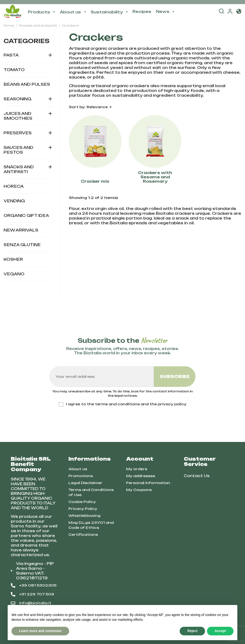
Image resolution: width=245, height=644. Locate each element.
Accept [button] (220, 631)
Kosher (13, 259)
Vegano (14, 274)
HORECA (14, 186)
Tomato (14, 70)
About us (78, 469)
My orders (137, 469)
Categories (27, 41)
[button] (239, 11)
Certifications (83, 534)
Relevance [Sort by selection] (100, 107)
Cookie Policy (82, 502)
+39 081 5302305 (34, 585)
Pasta (11, 55)
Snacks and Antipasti (19, 169)
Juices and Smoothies (18, 116)
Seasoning (17, 99)
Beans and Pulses (27, 84)
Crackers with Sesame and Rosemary (155, 177)
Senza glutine (22, 245)
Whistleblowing (84, 516)
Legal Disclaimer (85, 483)
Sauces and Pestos (18, 150)
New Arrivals (21, 230)
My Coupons (139, 490)
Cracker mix (95, 181)
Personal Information (148, 483)
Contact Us (197, 476)
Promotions (81, 476)
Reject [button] (192, 631)
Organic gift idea (26, 215)
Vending (14, 201)
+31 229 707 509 (32, 594)
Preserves (18, 133)
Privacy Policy (83, 509)
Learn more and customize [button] (40, 631)
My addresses (141, 476)
